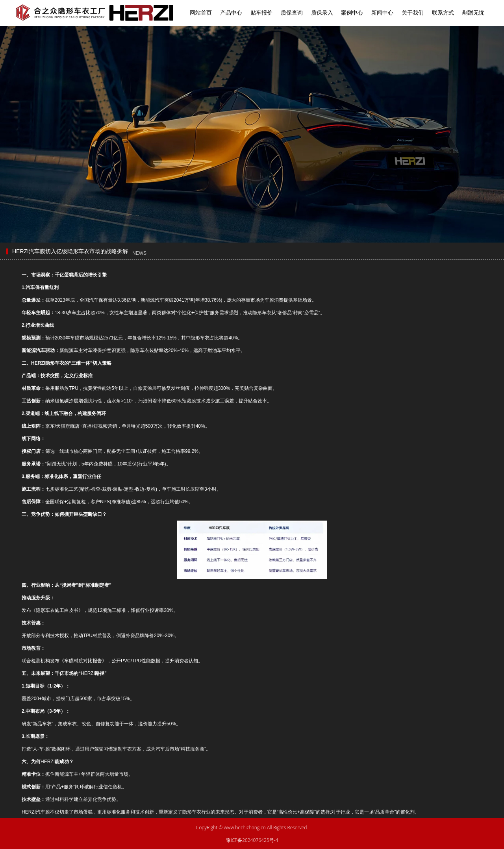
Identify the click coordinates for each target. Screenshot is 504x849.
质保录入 (322, 13)
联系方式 (443, 13)
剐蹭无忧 (473, 13)
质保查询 (292, 13)
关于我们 (413, 13)
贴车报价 (261, 13)
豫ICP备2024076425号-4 (252, 840)
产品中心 (231, 13)
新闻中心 (382, 13)
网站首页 (201, 13)
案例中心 (352, 13)
